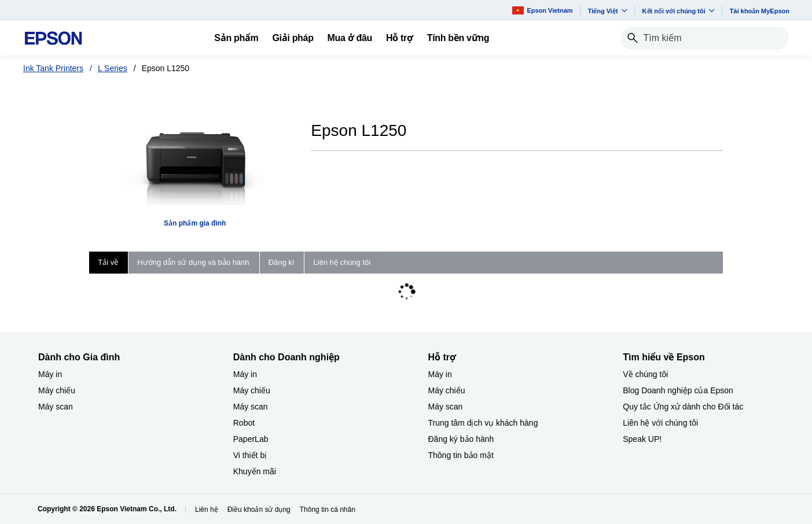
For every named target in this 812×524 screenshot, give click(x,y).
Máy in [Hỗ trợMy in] (440, 374)
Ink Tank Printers (53, 68)
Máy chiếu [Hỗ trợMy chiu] (447, 390)
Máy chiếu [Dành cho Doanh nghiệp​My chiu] (252, 390)
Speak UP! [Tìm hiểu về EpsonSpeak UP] (642, 439)
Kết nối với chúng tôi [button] (679, 11)
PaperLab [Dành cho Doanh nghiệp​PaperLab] (251, 439)
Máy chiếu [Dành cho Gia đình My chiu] (57, 390)
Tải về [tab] (108, 262)
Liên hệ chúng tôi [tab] (342, 262)
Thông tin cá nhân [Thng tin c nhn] (328, 510)
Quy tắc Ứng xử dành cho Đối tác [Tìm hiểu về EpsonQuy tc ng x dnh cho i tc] (683, 407)
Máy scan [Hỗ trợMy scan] (446, 407)
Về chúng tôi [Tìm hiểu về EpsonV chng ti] (645, 374)
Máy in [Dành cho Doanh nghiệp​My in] (245, 374)
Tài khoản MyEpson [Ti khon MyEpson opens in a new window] (760, 11)
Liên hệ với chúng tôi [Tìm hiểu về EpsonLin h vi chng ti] (660, 423)
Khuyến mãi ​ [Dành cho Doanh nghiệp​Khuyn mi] (256, 471)
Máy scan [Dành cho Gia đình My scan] (56, 407)
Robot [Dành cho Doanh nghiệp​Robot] (244, 423)
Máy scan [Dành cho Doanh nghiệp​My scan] (251, 407)
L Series (113, 68)
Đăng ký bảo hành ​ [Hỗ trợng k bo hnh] (462, 439)
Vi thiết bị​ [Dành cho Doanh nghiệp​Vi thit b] (250, 455)
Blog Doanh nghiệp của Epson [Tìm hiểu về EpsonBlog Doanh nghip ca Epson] (678, 390)
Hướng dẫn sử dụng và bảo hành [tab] (193, 262)
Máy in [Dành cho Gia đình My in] (50, 374)
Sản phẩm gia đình (195, 223)
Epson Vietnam (542, 10)
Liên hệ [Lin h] (207, 510)
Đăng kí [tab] (282, 262)
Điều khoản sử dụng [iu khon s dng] (259, 510)
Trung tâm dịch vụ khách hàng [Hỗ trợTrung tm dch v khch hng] (483, 423)
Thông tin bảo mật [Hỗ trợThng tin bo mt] (461, 455)
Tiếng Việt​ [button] (608, 11)
